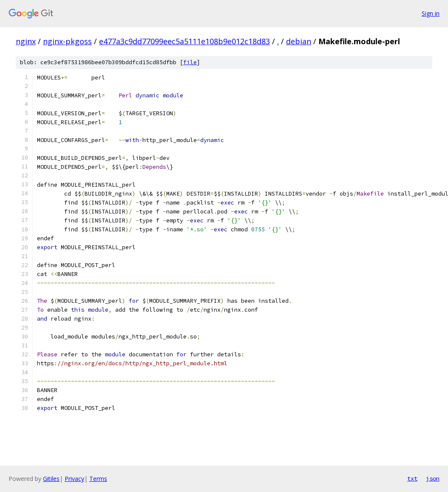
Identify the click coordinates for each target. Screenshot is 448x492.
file (190, 62)
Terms (98, 479)
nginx (26, 41)
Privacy (74, 479)
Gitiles (51, 479)
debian (299, 41)
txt (412, 478)
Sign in (431, 13)
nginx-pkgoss (67, 41)
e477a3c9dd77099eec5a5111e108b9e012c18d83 (184, 41)
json (433, 478)
